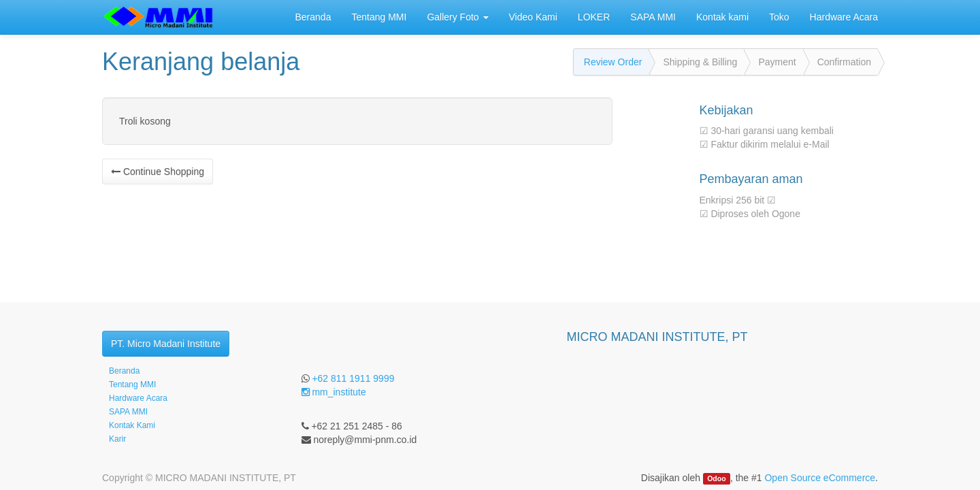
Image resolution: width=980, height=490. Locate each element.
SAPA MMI (128, 412)
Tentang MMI (132, 385)
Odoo (716, 478)
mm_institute (334, 392)
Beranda (124, 371)
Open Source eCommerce (820, 478)
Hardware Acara (138, 398)
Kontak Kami (132, 425)
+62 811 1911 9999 (353, 378)
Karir (117, 439)
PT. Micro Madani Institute (166, 344)
